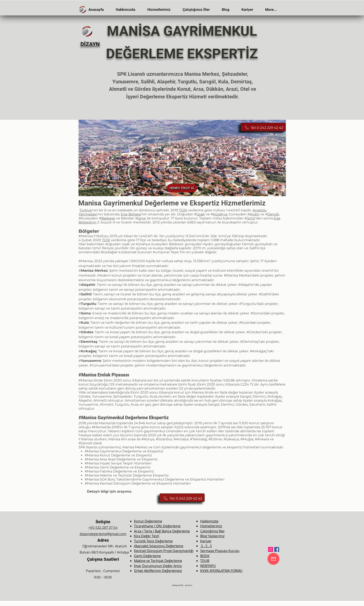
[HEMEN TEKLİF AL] (182, 188)
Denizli (273, 214)
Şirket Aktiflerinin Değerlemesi (158, 571)
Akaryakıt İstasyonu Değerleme (159, 546)
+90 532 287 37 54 (103, 528)
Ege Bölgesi (131, 214)
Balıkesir (108, 218)
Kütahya (220, 214)
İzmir (142, 218)
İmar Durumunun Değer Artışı (158, 566)
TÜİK (183, 210)
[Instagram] (271, 549)
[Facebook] (277, 549)
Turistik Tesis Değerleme (153, 541)
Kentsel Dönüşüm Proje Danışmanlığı (164, 551)
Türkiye (86, 210)
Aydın (255, 214)
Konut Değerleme (148, 521)
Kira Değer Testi (147, 536)
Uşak (201, 214)
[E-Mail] (273, 559)
